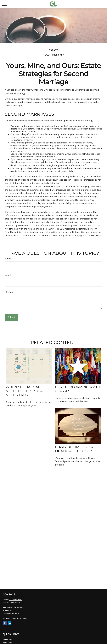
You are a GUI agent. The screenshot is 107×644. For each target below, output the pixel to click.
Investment (8, 642)
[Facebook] (5, 623)
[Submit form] (11, 317)
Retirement (8, 639)
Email (8, 275)
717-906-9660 (16, 600)
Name (8, 259)
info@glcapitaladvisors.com (15, 618)
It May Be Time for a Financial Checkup (74, 449)
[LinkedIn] (10, 623)
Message (9, 292)
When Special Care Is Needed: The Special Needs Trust (26, 391)
